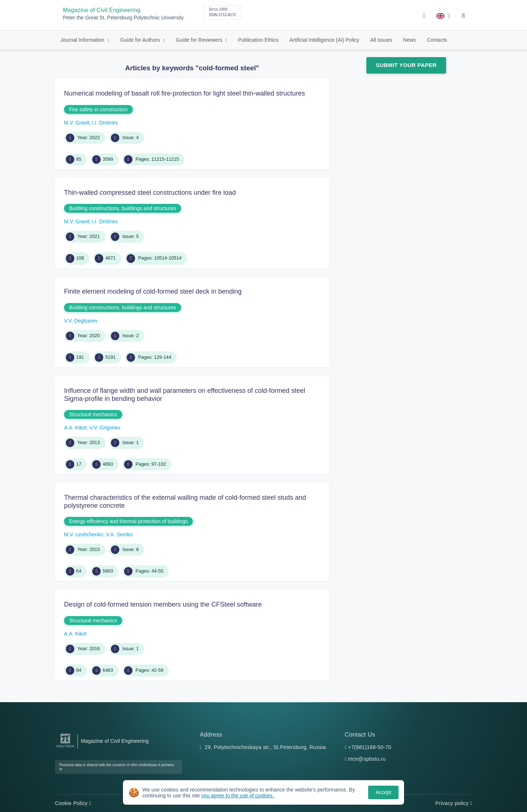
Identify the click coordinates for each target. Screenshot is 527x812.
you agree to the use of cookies (238, 796)
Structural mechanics (93, 414)
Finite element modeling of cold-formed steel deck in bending (153, 291)
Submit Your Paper (406, 65)
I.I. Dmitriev (105, 123)
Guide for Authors (141, 40)
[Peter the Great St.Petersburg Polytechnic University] (65, 748)
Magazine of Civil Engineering (102, 10)
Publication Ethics (258, 40)
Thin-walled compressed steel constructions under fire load (150, 193)
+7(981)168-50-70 (370, 747)
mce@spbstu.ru (367, 759)
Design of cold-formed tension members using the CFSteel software (163, 604)
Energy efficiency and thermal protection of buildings (128, 521)
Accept (383, 792)
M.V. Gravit (77, 123)
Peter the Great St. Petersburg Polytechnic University (123, 18)
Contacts (437, 40)
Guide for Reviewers (200, 40)
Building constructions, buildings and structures (123, 208)
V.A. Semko (119, 534)
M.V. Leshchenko (84, 534)
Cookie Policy (73, 803)
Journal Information (83, 40)
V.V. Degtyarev (81, 321)
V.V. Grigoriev (105, 428)
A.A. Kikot (75, 428)
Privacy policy (454, 803)
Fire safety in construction (98, 109)
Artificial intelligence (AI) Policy (324, 40)
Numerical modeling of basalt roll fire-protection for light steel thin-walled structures (184, 93)
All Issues (381, 40)
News (410, 40)
